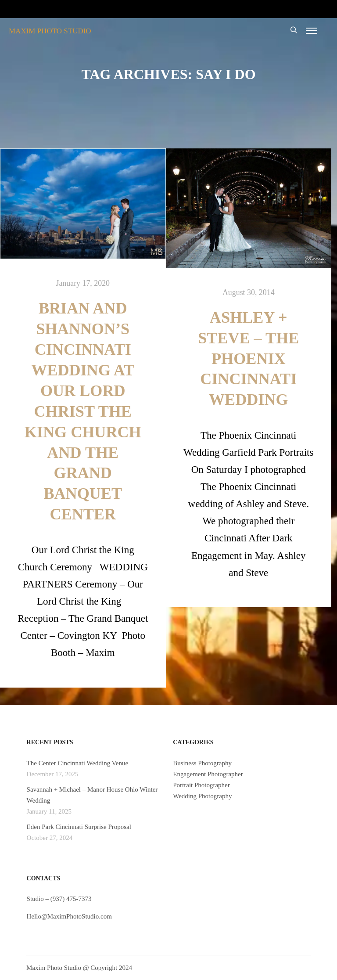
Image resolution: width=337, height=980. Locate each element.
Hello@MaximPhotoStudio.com (69, 916)
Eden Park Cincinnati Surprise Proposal (79, 827)
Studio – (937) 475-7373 (59, 899)
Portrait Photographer (201, 785)
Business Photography (202, 763)
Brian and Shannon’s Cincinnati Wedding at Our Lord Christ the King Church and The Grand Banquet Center (83, 411)
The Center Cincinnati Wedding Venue (78, 763)
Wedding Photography (202, 796)
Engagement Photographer (208, 774)
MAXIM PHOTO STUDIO (50, 31)
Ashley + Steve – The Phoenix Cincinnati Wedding (248, 359)
